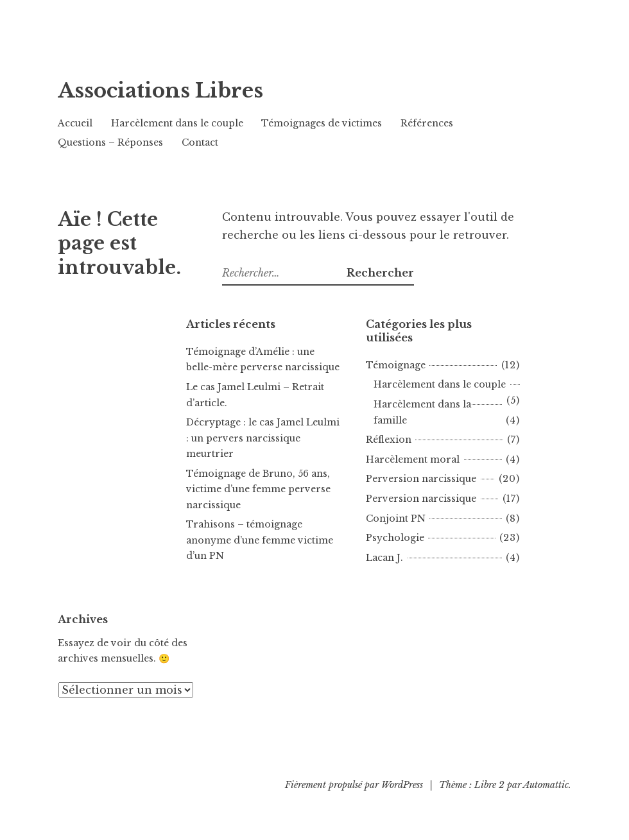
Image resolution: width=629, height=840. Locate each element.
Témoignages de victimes (322, 123)
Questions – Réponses (110, 142)
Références (427, 123)
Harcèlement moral (413, 459)
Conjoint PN (396, 519)
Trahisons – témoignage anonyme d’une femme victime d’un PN (260, 540)
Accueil (75, 123)
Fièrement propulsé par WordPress (354, 785)
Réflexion (389, 440)
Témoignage (396, 365)
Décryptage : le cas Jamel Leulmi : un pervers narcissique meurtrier (263, 438)
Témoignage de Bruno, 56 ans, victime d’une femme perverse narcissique (258, 489)
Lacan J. (384, 558)
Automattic (546, 785)
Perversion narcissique (421, 479)
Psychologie (395, 538)
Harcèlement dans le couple (177, 123)
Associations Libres (213, 87)
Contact (200, 142)
